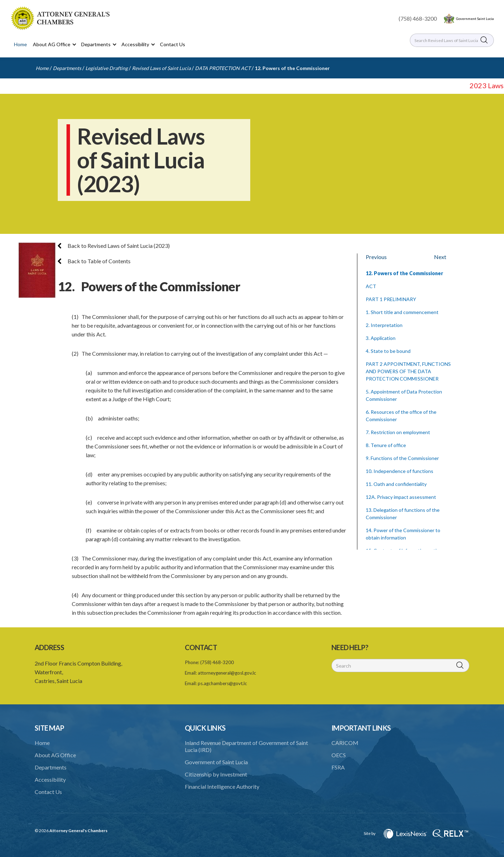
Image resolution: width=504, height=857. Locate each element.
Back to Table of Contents (94, 261)
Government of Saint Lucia (216, 762)
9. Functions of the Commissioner (402, 458)
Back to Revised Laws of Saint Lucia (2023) (114, 246)
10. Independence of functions (400, 471)
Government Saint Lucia (475, 19)
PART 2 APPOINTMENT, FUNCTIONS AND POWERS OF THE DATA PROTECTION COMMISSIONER (408, 371)
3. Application (381, 338)
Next (440, 257)
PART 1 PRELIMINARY (391, 299)
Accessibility (50, 779)
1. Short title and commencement (402, 312)
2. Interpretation (384, 325)
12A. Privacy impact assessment (401, 497)
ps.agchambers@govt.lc (222, 683)
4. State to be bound (388, 351)
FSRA (338, 767)
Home (20, 44)
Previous (376, 257)
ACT (371, 286)
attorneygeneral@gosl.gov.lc (227, 673)
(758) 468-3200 (418, 18)
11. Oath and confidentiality (396, 484)
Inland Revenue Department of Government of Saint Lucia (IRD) (246, 746)
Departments (67, 68)
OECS (339, 755)
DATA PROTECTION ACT (223, 68)
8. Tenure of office (386, 445)
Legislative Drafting (107, 68)
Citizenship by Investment (216, 774)
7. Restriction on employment (398, 432)
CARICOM (345, 743)
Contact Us (173, 44)
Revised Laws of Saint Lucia (161, 68)
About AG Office (55, 755)
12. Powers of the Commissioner (292, 68)
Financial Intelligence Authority (222, 786)
